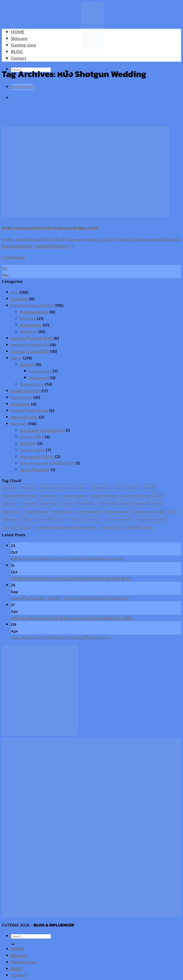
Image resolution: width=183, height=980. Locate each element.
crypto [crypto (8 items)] (81, 487)
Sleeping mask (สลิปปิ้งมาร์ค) (47, 463)
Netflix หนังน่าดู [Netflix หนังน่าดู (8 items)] (89, 511)
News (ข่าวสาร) (24, 417)
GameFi (27, 365)
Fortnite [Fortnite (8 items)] (150, 487)
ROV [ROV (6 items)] (172, 511)
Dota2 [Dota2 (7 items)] (118, 487)
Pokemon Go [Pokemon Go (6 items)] (141, 511)
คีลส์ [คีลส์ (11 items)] (36, 519)
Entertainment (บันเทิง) (33, 305)
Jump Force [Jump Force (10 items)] (50, 503)
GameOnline (32, 384)
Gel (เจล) (28, 443)
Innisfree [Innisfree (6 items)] (30, 503)
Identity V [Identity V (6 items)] (11, 503)
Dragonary (39, 378)
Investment (22, 397)
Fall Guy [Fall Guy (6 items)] (133, 487)
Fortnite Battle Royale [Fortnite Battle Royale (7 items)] (20, 495)
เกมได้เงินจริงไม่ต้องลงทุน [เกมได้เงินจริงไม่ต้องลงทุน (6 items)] (54, 527)
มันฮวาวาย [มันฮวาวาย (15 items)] (94, 519)
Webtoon (29, 332)
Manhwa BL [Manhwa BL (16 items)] (86, 503)
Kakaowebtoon (34, 312)
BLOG (17, 52)
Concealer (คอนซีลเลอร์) (42, 430)
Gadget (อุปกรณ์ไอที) (30, 351)
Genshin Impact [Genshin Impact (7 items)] (74, 495)
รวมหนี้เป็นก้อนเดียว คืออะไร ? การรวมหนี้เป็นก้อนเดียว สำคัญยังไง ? (71, 598)
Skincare (19, 38)
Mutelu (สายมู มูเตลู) (30, 411)
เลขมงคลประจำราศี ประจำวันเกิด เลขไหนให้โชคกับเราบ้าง (61, 638)
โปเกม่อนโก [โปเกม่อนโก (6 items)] (132, 527)
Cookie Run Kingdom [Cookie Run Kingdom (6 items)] (55, 487)
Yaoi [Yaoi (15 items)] (25, 519)
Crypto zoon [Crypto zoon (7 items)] (99, 487)
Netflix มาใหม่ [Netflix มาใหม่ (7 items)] (63, 511)
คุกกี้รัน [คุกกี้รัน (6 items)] (49, 519)
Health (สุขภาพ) (26, 391)
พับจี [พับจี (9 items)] (61, 519)
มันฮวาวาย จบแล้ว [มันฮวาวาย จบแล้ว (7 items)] (118, 519)
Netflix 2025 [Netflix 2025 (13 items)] (12, 511)
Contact (19, 58)
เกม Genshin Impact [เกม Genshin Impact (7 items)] (150, 519)
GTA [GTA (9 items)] (159, 495)
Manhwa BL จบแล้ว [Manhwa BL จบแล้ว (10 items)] (148, 503)
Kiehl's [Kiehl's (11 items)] (68, 503)
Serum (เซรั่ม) (33, 450)
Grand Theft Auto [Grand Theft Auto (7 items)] (104, 495)
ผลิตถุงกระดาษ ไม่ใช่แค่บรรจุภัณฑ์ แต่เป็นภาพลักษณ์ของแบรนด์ (67, 559)
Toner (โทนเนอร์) (35, 470)
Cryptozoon (40, 371)
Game (16, 358)
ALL (15, 292)
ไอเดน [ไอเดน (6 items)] (149, 527)
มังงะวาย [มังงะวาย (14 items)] (75, 519)
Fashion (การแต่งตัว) (30, 345)
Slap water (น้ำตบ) (37, 457)
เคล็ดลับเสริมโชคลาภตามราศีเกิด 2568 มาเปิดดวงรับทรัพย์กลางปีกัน (72, 618)
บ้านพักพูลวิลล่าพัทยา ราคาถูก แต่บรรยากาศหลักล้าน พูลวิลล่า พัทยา (71, 579)
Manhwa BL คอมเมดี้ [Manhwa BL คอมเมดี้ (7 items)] (114, 503)
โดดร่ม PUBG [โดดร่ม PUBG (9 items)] (110, 527)
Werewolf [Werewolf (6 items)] (10, 519)
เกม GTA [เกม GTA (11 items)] (9, 527)
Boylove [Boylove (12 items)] (10, 487)
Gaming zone (23, 45)
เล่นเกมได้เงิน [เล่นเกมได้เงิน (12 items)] (87, 527)
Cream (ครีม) (32, 437)
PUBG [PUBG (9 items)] (160, 511)
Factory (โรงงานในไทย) (32, 338)
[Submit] (13, 944)
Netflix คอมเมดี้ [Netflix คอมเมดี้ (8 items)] (37, 511)
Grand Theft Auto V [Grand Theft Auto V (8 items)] (137, 495)
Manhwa (28, 319)
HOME (18, 32)
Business (19, 299)
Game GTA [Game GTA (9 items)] (49, 495)
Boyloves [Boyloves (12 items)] (27, 487)
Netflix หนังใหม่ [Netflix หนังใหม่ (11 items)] (116, 511)
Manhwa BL (31, 325)
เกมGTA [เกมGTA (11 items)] (26, 527)
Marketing (20, 404)
